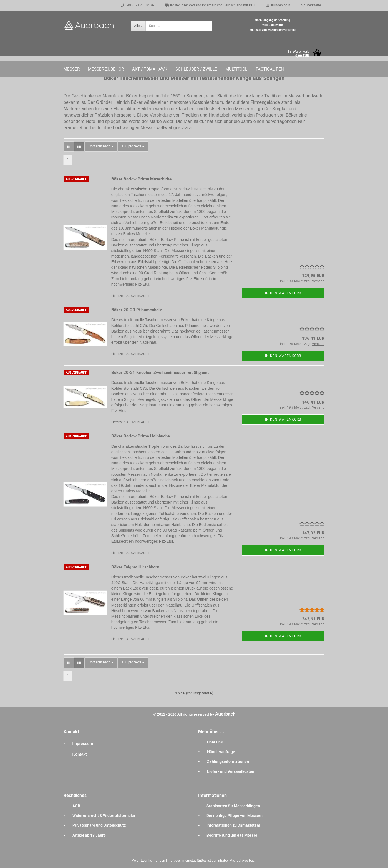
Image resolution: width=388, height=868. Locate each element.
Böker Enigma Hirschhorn (135, 567)
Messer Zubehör (106, 69)
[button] (69, 146)
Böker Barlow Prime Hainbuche (141, 436)
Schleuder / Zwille (196, 69)
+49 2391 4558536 (138, 5)
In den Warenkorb (283, 293)
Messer (72, 69)
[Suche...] (138, 26)
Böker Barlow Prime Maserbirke (141, 179)
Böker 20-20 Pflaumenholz (137, 310)
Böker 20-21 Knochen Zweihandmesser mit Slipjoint (160, 373)
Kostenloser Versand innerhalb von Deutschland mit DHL (210, 5)
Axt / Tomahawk (150, 69)
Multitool (236, 69)
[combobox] (101, 146)
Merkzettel (312, 5)
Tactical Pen (270, 69)
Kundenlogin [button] (278, 5)
